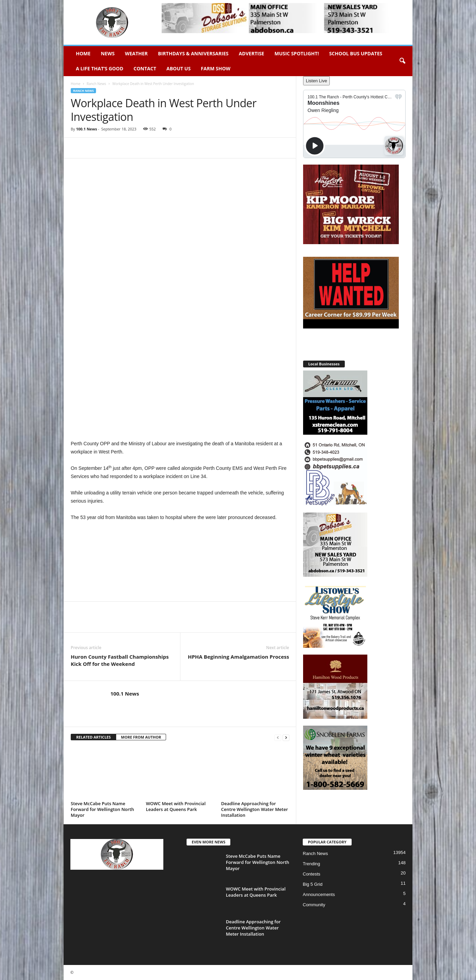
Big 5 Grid (313, 884)
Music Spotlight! (297, 53)
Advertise (252, 53)
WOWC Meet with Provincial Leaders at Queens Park (176, 806)
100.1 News (86, 129)
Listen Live (316, 81)
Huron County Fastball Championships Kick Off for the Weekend (120, 660)
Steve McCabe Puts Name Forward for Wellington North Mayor (102, 809)
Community (314, 905)
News (108, 53)
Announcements (319, 894)
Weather (136, 53)
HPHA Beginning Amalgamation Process (239, 657)
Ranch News (96, 84)
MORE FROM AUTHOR (141, 737)
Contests (311, 874)
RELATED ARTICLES (93, 737)
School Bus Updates (356, 53)
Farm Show (216, 68)
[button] (402, 61)
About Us (179, 68)
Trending (311, 864)
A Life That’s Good (100, 68)
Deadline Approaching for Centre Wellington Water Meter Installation (255, 809)
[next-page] (286, 737)
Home (83, 53)
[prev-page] (278, 737)
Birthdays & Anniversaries (193, 53)
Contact (145, 68)
